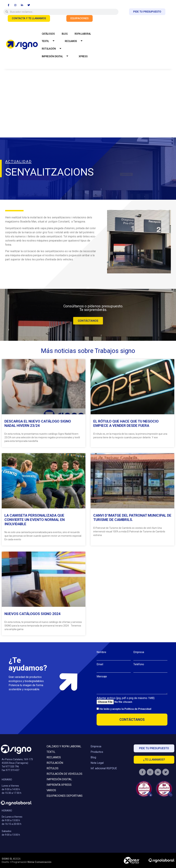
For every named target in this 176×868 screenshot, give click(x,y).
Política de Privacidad (138, 709)
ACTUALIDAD (18, 162)
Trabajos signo (115, 351)
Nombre (101, 652)
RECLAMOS (75, 41)
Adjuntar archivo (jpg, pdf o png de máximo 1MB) (126, 698)
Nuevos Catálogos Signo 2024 (32, 614)
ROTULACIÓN (53, 49)
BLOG (65, 34)
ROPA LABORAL (83, 34)
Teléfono (139, 664)
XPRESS (83, 56)
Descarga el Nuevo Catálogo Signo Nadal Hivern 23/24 (38, 423)
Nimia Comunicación (39, 862)
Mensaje (102, 677)
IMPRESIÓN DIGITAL (56, 56)
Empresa (139, 652)
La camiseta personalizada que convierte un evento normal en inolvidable (35, 520)
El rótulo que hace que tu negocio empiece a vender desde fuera (126, 423)
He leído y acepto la (125, 709)
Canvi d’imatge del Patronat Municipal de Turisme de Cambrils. (132, 518)
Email (100, 664)
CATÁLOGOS (48, 34)
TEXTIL (49, 41)
